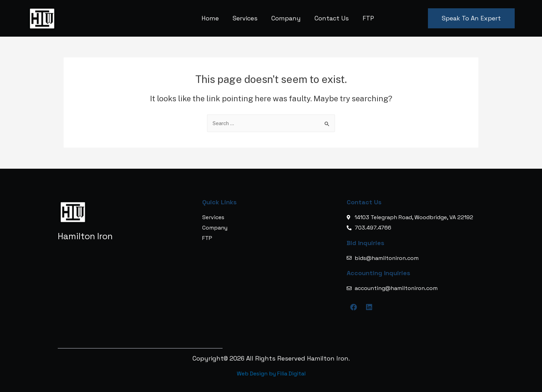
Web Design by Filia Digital (271, 374)
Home (210, 18)
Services (245, 18)
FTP (368, 18)
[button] (471, 18)
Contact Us (332, 18)
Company (286, 18)
